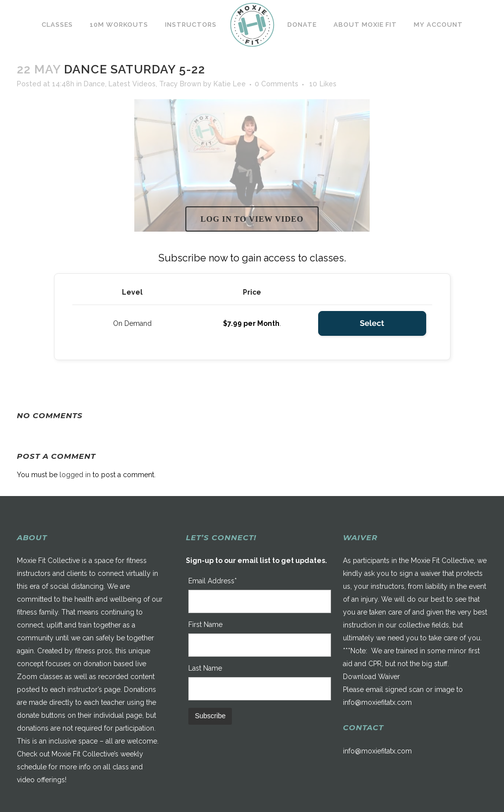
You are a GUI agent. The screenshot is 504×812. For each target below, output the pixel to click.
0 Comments (277, 84)
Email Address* (213, 581)
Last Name (205, 668)
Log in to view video (252, 219)
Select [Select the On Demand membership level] (372, 323)
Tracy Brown (180, 84)
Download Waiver (371, 677)
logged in (75, 475)
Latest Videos (132, 84)
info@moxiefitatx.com (377, 702)
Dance (94, 84)
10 (323, 84)
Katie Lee (230, 84)
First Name (205, 625)
